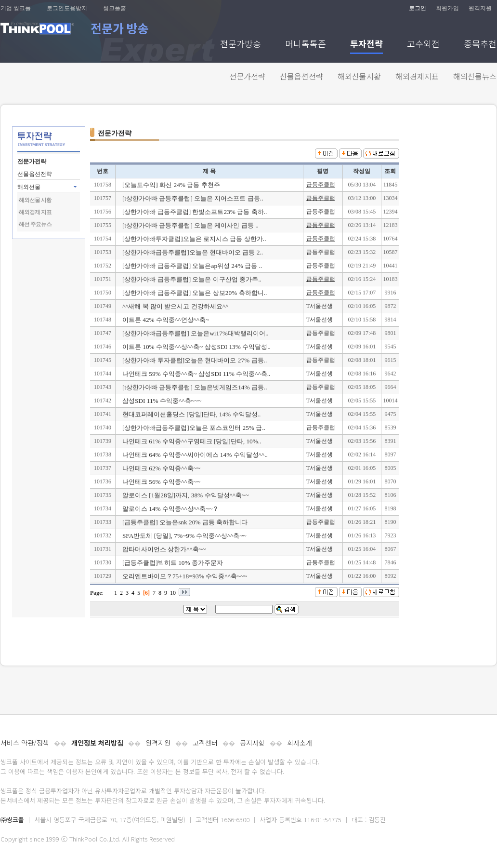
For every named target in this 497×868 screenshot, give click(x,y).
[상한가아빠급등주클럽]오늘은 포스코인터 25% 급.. (194, 428)
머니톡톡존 (306, 45)
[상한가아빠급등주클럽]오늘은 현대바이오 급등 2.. (193, 252)
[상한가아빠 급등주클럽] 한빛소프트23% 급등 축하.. (195, 212)
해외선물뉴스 (475, 76)
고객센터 (205, 743)
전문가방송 (241, 45)
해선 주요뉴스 (35, 224)
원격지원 (480, 8)
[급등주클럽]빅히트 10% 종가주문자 (173, 563)
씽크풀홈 (115, 8)
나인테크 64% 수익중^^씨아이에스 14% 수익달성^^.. (195, 455)
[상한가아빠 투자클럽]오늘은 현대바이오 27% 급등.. (195, 360)
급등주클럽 (321, 185)
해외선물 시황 (35, 200)
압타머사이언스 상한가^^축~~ (164, 549)
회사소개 (300, 743)
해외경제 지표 (35, 212)
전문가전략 (247, 76)
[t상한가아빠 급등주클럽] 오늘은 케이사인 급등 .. (190, 225)
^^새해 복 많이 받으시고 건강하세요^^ (175, 306)
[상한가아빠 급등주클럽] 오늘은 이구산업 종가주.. (192, 279)
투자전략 (366, 45)
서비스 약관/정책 (25, 743)
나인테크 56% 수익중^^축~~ (161, 482)
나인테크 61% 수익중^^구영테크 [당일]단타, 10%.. (192, 441)
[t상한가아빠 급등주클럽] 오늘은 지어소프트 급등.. (193, 198)
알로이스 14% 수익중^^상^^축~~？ (171, 509)
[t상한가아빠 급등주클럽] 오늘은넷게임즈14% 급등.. (195, 387)
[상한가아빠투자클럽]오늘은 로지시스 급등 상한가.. (194, 239)
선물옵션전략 (301, 76)
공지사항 (252, 743)
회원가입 (447, 8)
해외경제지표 (417, 76)
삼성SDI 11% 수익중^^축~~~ (162, 401)
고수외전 (423, 45)
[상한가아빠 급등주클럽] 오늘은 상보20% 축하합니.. (195, 293)
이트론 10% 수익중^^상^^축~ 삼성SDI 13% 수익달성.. (196, 347)
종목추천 (480, 45)
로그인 (418, 8)
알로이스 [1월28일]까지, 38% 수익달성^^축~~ (186, 495)
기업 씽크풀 (16, 8)
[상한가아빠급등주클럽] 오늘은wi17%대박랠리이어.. (196, 333)
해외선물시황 (359, 76)
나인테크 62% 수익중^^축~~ (161, 468)
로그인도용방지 (67, 8)
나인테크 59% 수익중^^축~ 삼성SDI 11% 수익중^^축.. (196, 374)
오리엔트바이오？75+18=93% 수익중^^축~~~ (185, 576)
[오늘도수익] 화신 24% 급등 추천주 (171, 185)
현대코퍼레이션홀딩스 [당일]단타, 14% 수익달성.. (191, 414)
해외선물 (29, 187)
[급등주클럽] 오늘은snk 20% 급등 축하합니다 (185, 522)
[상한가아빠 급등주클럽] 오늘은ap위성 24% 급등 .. (192, 266)
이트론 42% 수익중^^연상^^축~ (166, 320)
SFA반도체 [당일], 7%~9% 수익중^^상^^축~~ (184, 536)
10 (173, 593)
